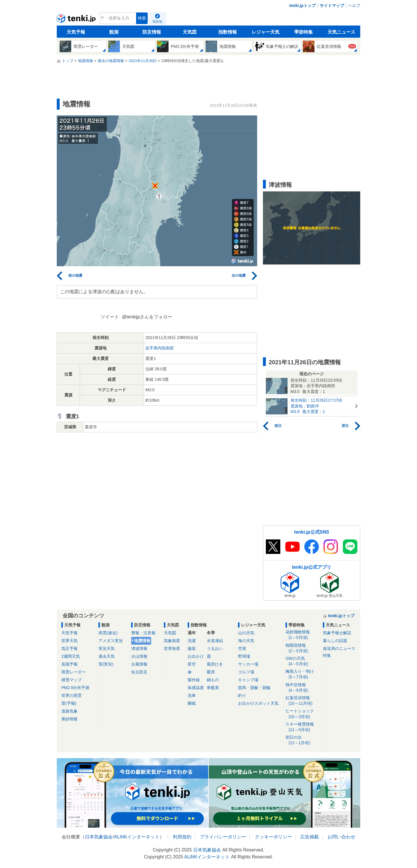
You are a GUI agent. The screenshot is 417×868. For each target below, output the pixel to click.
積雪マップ (72, 680)
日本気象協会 (99, 837)
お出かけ (196, 656)
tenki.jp (77, 20)
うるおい (215, 648)
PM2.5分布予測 (75, 688)
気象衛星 (172, 641)
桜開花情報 (302, 648)
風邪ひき (215, 664)
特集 (327, 655)
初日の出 (302, 740)
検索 (142, 18)
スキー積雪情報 (302, 727)
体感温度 (196, 688)
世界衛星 (172, 648)
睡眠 (192, 703)
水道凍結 (215, 641)
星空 (192, 664)
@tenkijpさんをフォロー (147, 317)
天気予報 (76, 32)
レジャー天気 (266, 32)
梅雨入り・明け (302, 674)
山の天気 (246, 633)
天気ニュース (341, 32)
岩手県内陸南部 (160, 348)
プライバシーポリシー (223, 837)
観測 (114, 32)
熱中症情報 (302, 688)
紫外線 (194, 680)
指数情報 (228, 32)
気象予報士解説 (337, 633)
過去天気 (107, 656)
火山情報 (139, 656)
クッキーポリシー (273, 837)
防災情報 (152, 32)
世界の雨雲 (72, 695)
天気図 (190, 32)
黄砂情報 (69, 719)
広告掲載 (310, 837)
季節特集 (303, 32)
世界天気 (69, 641)
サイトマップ (332, 6)
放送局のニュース (339, 648)
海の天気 (246, 641)
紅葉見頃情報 (302, 701)
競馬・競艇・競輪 (254, 688)
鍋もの (213, 680)
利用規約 (182, 837)
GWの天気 (302, 661)
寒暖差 (213, 688)
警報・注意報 (143, 633)
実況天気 (107, 648)
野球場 (244, 656)
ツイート (110, 317)
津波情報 (139, 648)
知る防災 (139, 672)
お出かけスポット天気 (258, 703)
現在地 (157, 21)
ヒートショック (302, 714)
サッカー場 (248, 664)
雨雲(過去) (108, 633)
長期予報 (69, 664)
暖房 (211, 672)
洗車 (192, 695)
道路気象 (69, 711)
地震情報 (142, 641)
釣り (242, 695)
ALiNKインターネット (137, 837)
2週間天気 (71, 656)
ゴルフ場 (246, 672)
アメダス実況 (111, 641)
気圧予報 (69, 648)
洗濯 (192, 641)
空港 (242, 648)
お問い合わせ (341, 837)
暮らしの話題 (335, 641)
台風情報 (139, 664)
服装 (192, 648)
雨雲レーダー (74, 672)
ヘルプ (354, 6)
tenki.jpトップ (302, 6)
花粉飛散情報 (302, 635)
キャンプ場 (248, 680)
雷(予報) (69, 703)
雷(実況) (106, 664)
